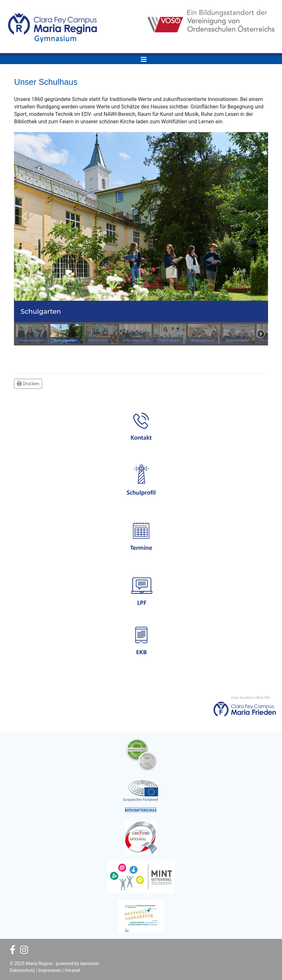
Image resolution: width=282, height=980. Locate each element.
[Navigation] (144, 60)
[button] (24, 216)
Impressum (50, 970)
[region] (141, 239)
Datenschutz (22, 970)
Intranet (72, 970)
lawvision (90, 963)
